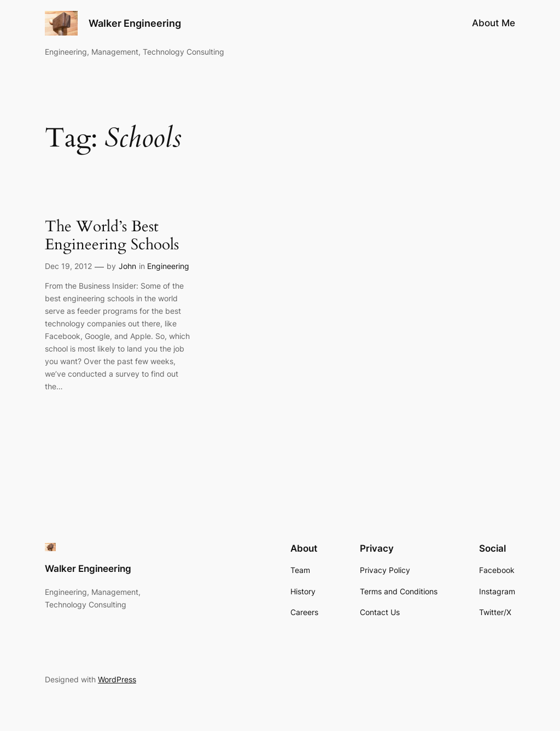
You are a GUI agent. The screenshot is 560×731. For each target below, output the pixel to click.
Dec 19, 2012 (68, 266)
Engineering (168, 266)
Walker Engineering (135, 23)
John (127, 266)
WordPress (117, 679)
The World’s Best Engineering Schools (112, 236)
